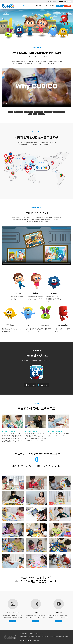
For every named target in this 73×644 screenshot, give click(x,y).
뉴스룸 (45, 6)
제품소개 (31, 6)
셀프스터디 (38, 6)
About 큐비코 (22, 6)
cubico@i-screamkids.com (38, 638)
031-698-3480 (25, 638)
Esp (69, 1)
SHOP (68, 6)
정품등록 (60, 6)
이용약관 (32, 634)
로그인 (50, 1)
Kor (61, 1)
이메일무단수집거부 (40, 634)
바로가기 (13, 621)
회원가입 (55, 1)
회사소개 (52, 6)
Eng (65, 1)
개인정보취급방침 (24, 634)
